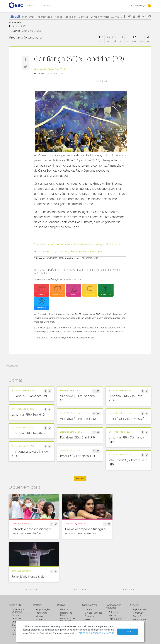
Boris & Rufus (34, 31)
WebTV (118, 17)
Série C (74, 252)
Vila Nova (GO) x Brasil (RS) (78, 419)
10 (121, 37)
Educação (90, 575)
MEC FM (64, 594)
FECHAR (128, 632)
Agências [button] (31, 6)
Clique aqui (40, 338)
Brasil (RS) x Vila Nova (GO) (126, 419)
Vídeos (58, 17)
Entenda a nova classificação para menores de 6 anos (31, 531)
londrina (62, 252)
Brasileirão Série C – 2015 (49, 70)
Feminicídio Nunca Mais (125, 527)
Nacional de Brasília (66, 573)
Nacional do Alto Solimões (69, 590)
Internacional (91, 582)
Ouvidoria (16, 574)
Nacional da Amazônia (66, 584)
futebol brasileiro (91, 252)
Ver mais (80, 478)
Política (88, 591)
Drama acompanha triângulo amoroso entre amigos (77, 531)
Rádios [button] (48, 6)
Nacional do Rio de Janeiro (68, 578)
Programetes (115, 578)
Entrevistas (114, 571)
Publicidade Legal (20, 590)
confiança (49, 252)
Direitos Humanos (93, 572)
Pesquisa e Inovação (90, 586)
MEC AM (64, 597)
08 (108, 37)
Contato (84, 17)
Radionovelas (115, 581)
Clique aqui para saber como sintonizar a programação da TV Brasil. (78, 244)
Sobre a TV (71, 17)
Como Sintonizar (100, 17)
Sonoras (113, 584)
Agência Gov (139, 568)
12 (134, 37)
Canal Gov (138, 572)
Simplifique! (17, 581)
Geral (87, 578)
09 (114, 37)
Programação (44, 17)
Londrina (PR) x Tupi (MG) (29, 415)
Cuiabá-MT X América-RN (29, 396)
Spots (112, 588)
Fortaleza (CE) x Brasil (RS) (77, 438)
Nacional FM (66, 568)
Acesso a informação (17, 585)
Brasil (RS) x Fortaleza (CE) (77, 456)
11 (128, 37)
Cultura (88, 568)
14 (148, 37)
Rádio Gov (138, 575)
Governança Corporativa (18, 570)
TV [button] (40, 6)
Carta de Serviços (138, 6)
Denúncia (16, 577)
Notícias (113, 574)
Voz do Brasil (139, 578)
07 (101, 37)
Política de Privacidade (89, 633)
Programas (28, 17)
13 (141, 37)
